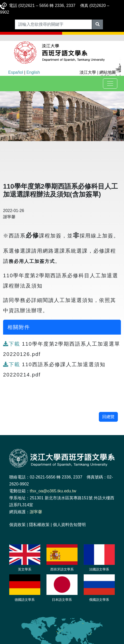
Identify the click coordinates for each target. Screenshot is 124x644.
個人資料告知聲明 (69, 525)
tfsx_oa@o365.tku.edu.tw (53, 491)
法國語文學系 (99, 569)
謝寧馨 (36, 512)
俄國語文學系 (99, 600)
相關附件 (19, 327)
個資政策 (17, 525)
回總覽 (108, 417)
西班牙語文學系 (62, 569)
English (33, 72)
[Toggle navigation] (110, 84)
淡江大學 (88, 72)
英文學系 (25, 569)
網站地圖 (108, 72)
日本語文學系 (62, 600)
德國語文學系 (25, 600)
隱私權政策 (39, 525)
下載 (13, 344)
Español (16, 72)
